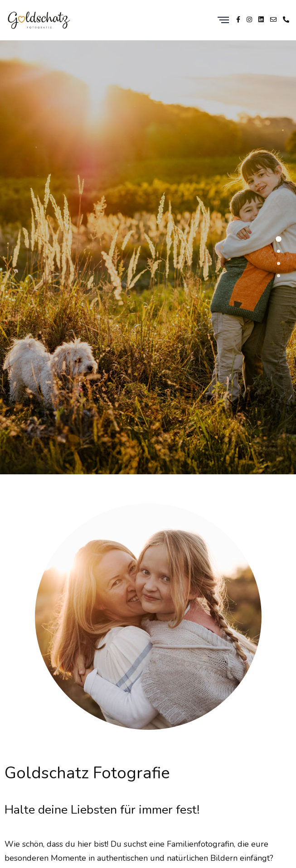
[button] (279, 239)
